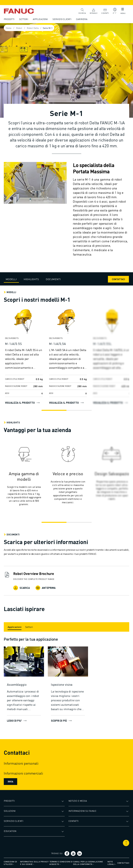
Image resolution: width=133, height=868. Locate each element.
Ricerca (82, 11)
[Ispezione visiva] (68, 684)
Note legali (111, 863)
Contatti (105, 11)
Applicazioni (40, 19)
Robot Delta (33, 28)
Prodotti (9, 19)
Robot (19, 28)
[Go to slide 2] (79, 410)
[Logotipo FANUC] (24, 11)
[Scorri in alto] (126, 843)
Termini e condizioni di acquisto (61, 863)
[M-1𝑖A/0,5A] (68, 344)
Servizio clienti (62, 19)
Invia (10, 781)
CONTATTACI (118, 279)
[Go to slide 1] (54, 410)
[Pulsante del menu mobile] (123, 10)
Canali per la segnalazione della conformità (88, 863)
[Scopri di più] (68, 662)
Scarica (22, 588)
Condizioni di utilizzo (10, 863)
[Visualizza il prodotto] (24, 322)
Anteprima (46, 588)
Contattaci (123, 863)
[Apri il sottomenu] (63, 801)
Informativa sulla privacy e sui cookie (34, 863)
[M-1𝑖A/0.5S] (24, 344)
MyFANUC (94, 11)
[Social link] (67, 854)
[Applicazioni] (15, 627)
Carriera (82, 19)
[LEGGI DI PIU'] (24, 662)
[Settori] (29, 627)
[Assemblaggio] (24, 684)
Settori (24, 19)
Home (9, 28)
